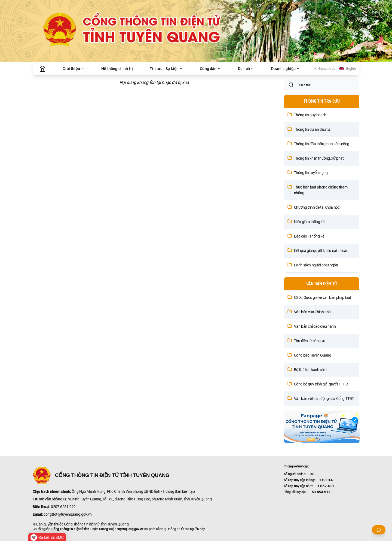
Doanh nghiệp (286, 69)
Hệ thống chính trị (117, 69)
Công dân (210, 69)
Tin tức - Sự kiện (166, 69)
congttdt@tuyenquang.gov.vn (68, 514)
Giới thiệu (73, 69)
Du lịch (246, 69)
